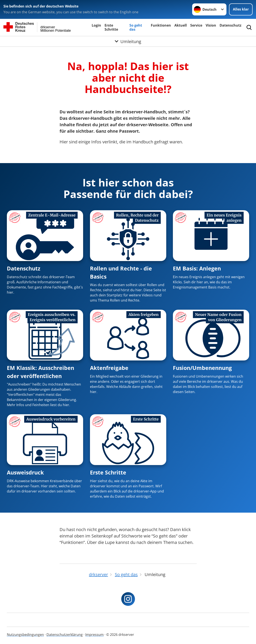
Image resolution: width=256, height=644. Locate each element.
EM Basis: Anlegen (197, 268)
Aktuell (181, 25)
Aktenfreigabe (109, 368)
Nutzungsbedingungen (25, 635)
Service (196, 25)
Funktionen (161, 25)
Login (96, 25)
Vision (211, 25)
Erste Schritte (111, 27)
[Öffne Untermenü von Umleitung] (128, 41)
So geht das (136, 27)
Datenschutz (231, 25)
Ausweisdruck (25, 472)
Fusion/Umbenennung (202, 368)
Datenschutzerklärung (65, 635)
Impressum (94, 635)
